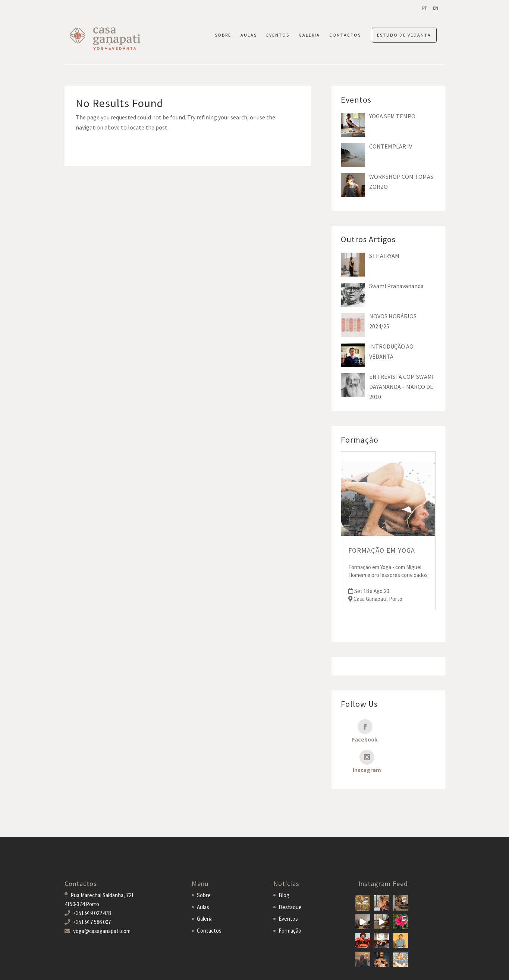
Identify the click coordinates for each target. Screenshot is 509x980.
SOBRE (223, 35)
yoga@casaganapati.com (102, 900)
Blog (284, 864)
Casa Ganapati (81, 969)
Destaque (290, 876)
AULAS (249, 35)
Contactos (209, 900)
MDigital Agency (164, 969)
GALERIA (309, 35)
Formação (290, 900)
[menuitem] (425, 8)
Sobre (204, 864)
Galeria (205, 888)
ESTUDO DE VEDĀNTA (404, 35)
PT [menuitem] (425, 8)
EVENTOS (278, 35)
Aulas (203, 876)
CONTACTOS (345, 35)
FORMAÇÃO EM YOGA (382, 550)
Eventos (288, 888)
